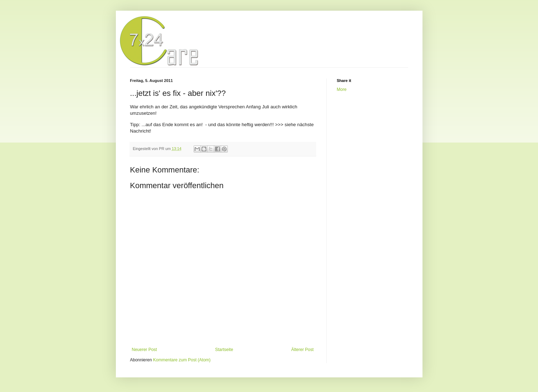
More (342, 89)
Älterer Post (303, 350)
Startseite (224, 350)
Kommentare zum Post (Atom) (182, 360)
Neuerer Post (145, 350)
